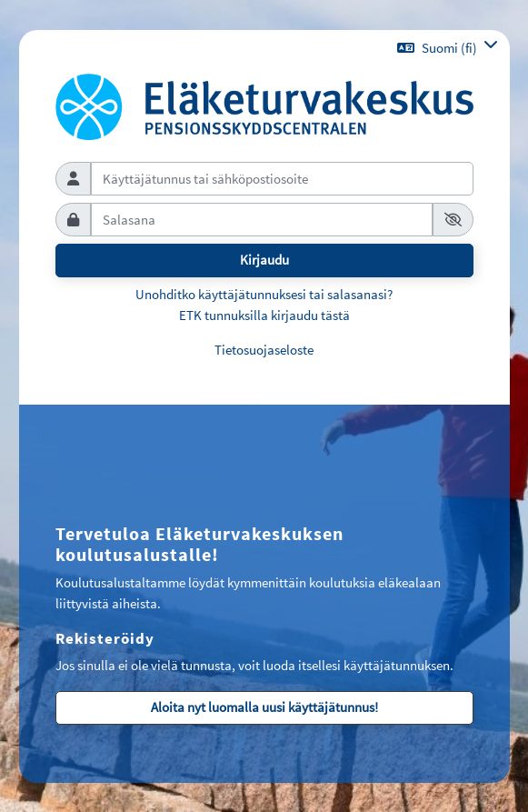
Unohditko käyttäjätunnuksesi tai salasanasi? (264, 294)
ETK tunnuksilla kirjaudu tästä (264, 315)
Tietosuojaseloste (264, 350)
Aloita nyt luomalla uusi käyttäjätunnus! (264, 707)
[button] (447, 48)
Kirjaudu (264, 260)
